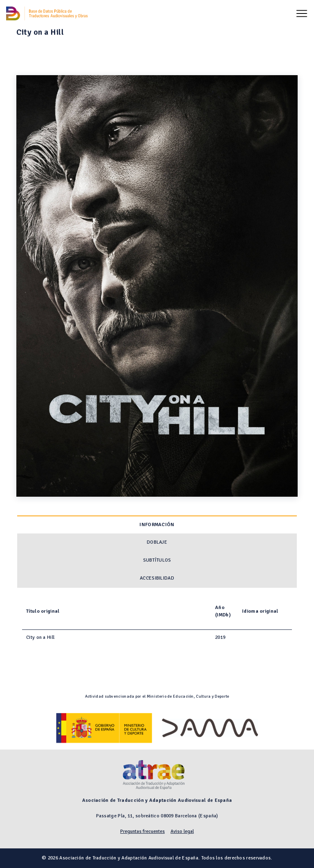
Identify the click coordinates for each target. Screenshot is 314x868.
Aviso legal (182, 831)
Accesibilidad (157, 578)
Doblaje (157, 542)
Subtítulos (157, 560)
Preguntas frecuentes (142, 831)
